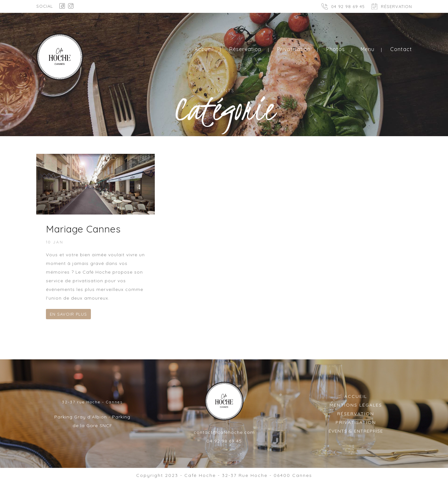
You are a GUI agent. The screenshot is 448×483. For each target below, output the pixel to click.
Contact (401, 49)
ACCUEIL (356, 396)
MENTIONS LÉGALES (356, 405)
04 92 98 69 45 (348, 6)
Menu (368, 49)
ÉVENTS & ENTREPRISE (356, 431)
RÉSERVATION (396, 6)
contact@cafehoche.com (224, 432)
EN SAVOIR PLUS (68, 314)
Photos (336, 49)
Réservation (245, 49)
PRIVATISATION (356, 422)
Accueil (204, 49)
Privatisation (294, 49)
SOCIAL (45, 6)
